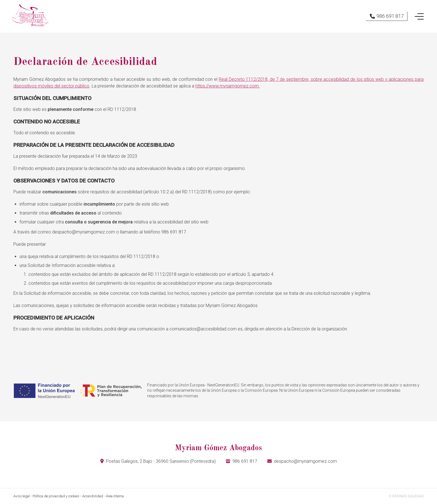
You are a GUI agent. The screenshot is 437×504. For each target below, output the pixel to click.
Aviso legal (22, 496)
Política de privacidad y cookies (56, 496)
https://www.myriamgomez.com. (228, 86)
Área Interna (115, 496)
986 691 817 (245, 461)
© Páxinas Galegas (406, 496)
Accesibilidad (93, 496)
